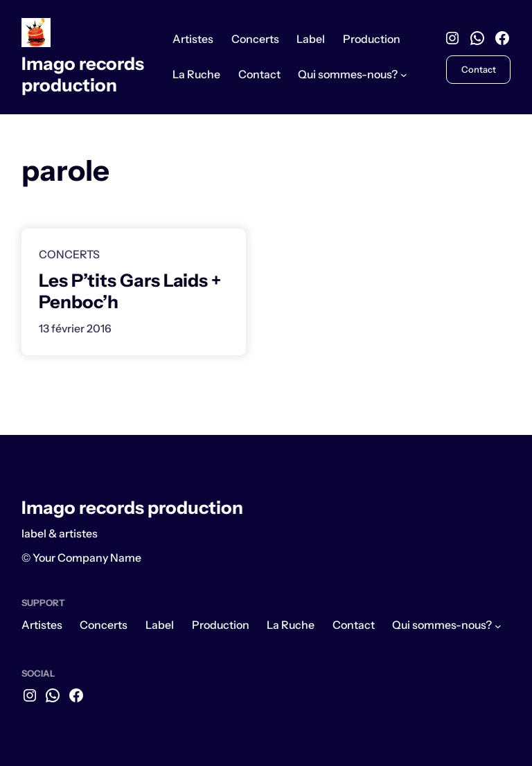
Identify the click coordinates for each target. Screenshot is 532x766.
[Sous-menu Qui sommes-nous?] (404, 75)
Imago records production (83, 74)
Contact (479, 69)
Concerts (69, 255)
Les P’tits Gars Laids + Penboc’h (130, 291)
